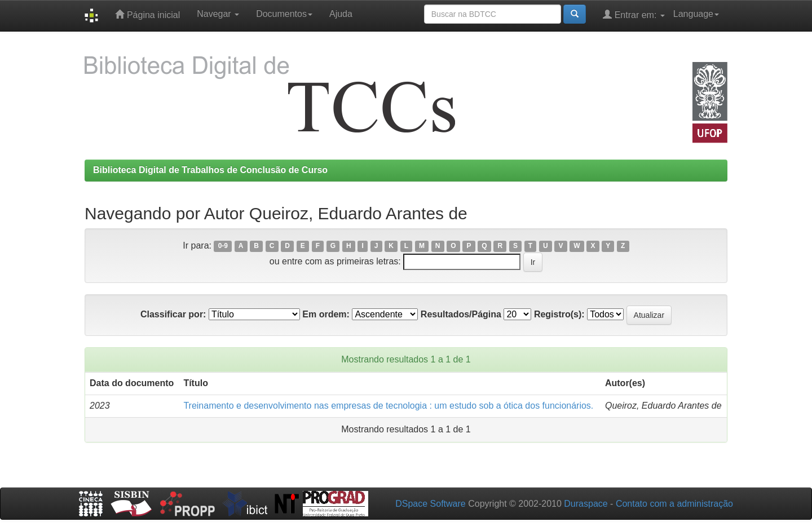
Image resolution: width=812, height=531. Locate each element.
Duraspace (586, 504)
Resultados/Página (461, 314)
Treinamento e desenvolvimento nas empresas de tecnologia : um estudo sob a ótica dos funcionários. (388, 406)
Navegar (218, 14)
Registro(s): (559, 314)
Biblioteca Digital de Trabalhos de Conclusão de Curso (210, 170)
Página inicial (147, 14)
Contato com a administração (674, 504)
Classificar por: (173, 314)
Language (696, 14)
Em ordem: (326, 314)
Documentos (284, 14)
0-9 (223, 246)
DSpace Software (431, 504)
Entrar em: (634, 14)
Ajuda (341, 14)
